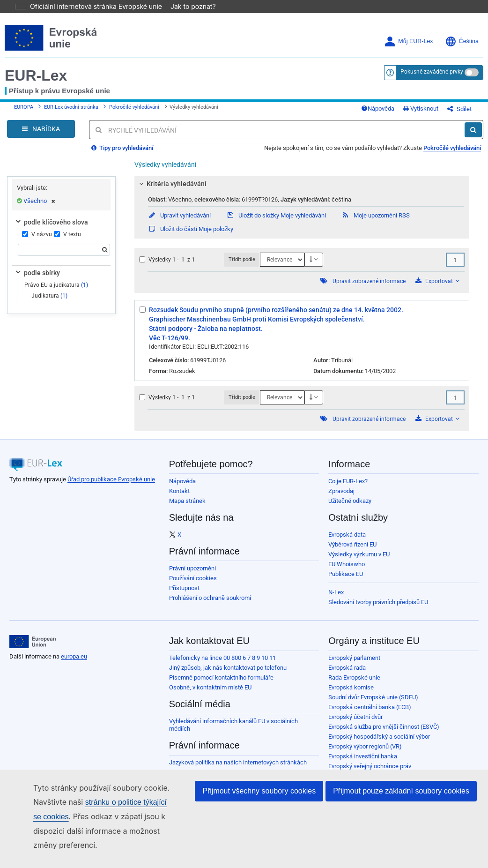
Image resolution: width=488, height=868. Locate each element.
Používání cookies (193, 585)
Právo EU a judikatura (56, 292)
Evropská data (347, 542)
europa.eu (74, 663)
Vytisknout (436, 112)
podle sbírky (37, 280)
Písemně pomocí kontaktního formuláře (221, 685)
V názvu (36, 241)
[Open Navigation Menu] (41, 136)
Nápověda (393, 112)
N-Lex (336, 599)
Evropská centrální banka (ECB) (370, 714)
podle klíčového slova (51, 229)
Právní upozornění (192, 575)
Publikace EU (346, 581)
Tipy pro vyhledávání (122, 155)
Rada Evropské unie (354, 685)
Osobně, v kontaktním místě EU (210, 694)
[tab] (302, 191)
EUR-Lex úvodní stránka (71, 111)
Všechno (39, 208)
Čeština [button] (462, 41)
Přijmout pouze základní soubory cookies (401, 791)
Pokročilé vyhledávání (134, 111)
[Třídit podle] (282, 267)
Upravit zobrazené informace (369, 288)
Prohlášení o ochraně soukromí (210, 605)
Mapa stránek (187, 508)
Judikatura (49, 303)
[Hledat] (473, 137)
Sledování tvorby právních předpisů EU (378, 609)
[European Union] (33, 649)
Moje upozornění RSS (376, 222)
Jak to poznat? (188, 6)
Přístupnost (184, 595)
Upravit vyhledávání (179, 222)
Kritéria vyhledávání (171, 191)
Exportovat (437, 288)
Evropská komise (351, 694)
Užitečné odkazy (350, 508)
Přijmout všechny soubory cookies (259, 791)
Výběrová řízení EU (352, 551)
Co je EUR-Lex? (348, 488)
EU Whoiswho (347, 571)
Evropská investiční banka (363, 763)
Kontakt (179, 498)
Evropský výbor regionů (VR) (365, 753)
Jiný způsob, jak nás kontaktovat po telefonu (228, 675)
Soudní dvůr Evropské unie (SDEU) (373, 704)
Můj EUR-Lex (408, 41)
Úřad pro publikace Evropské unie (111, 486)
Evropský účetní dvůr (355, 724)
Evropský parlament (354, 665)
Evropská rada (347, 675)
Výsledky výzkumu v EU (359, 561)
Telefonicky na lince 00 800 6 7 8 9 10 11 (222, 665)
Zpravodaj (341, 498)
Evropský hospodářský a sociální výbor (379, 744)
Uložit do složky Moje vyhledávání (276, 222)
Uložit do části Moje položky (191, 236)
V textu (67, 241)
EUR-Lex (36, 75)
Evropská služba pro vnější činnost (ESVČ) (384, 734)
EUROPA (24, 111)
